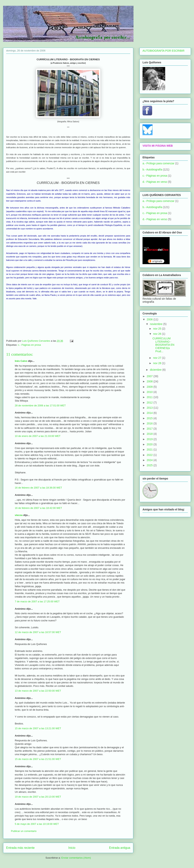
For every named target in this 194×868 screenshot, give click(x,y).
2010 (150, 392)
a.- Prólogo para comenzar (158, 163)
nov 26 (158, 334)
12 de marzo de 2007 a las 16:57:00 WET (38, 632)
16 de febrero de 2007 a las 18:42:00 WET (38, 508)
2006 (150, 319)
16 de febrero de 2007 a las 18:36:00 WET (38, 488)
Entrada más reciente (20, 848)
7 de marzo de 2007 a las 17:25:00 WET (37, 601)
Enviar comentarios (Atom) (76, 858)
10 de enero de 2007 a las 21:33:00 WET (38, 436)
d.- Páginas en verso (155, 182)
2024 (150, 460)
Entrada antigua (120, 848)
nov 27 (158, 358)
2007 (150, 376)
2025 (150, 465)
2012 (150, 403)
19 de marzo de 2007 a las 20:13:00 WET (38, 797)
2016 (150, 423)
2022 (150, 455)
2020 (150, 444)
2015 (150, 418)
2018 (150, 434)
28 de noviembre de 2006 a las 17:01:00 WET (40, 405)
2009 (150, 387)
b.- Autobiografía (152, 169)
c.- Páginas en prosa (29, 345)
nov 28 (158, 363)
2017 (150, 429)
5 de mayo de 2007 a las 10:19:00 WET (37, 824)
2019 (150, 439)
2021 (150, 450)
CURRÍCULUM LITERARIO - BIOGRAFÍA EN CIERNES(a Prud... (163, 345)
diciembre (156, 370)
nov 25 (158, 329)
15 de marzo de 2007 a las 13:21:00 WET (38, 728)
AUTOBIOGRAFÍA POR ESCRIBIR (163, 51)
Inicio (72, 848)
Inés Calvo (21, 361)
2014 (150, 413)
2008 (150, 381)
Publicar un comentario (24, 831)
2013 (150, 408)
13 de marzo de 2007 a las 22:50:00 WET (38, 691)
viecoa (19, 515)
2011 (150, 397)
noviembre (156, 324)
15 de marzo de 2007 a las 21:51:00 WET (38, 759)
